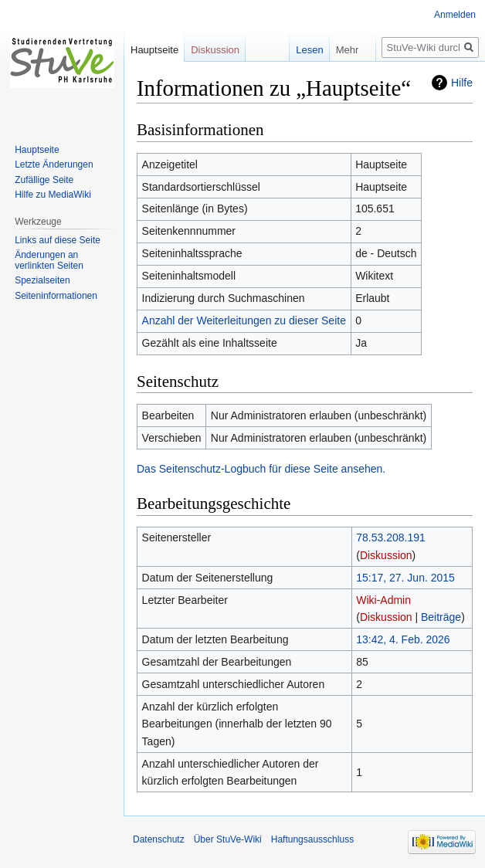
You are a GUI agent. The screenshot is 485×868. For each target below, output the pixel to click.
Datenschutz (159, 839)
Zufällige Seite (44, 180)
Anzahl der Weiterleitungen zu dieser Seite (244, 320)
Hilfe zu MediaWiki (53, 195)
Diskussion (386, 555)
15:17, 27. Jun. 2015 (405, 578)
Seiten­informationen (56, 296)
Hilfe (462, 83)
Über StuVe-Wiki (228, 839)
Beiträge (441, 617)
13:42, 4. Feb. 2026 (403, 639)
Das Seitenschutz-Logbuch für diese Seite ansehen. (261, 469)
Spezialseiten (42, 280)
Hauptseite (154, 50)
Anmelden (455, 15)
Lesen (299, 50)
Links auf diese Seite (58, 240)
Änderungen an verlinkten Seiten (49, 260)
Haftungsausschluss (312, 839)
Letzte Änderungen (54, 164)
